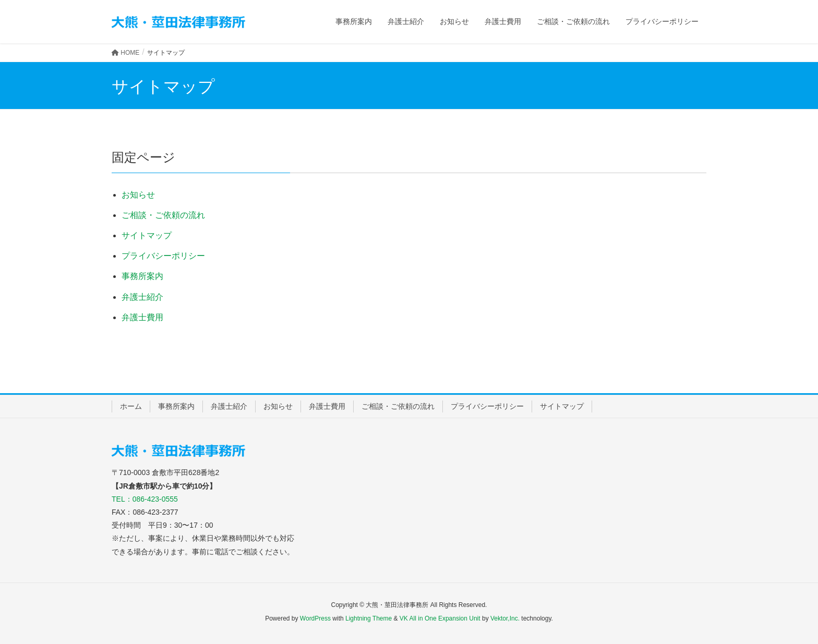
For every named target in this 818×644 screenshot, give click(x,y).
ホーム (131, 406)
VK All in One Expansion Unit (440, 618)
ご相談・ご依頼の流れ (163, 215)
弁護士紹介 (142, 297)
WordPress (315, 618)
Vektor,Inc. (505, 618)
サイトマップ (147, 235)
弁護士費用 (142, 317)
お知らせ (138, 195)
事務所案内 (142, 276)
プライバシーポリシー (163, 256)
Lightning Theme (369, 618)
